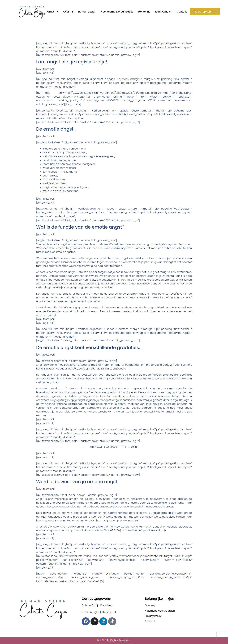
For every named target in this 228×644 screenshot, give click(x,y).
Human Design (86, 12)
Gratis (52, 12)
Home (37, 12)
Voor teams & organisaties (116, 12)
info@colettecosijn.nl (152, 530)
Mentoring (143, 12)
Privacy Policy (153, 616)
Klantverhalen (162, 12)
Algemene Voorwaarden (160, 611)
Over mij (67, 12)
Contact (180, 12)
